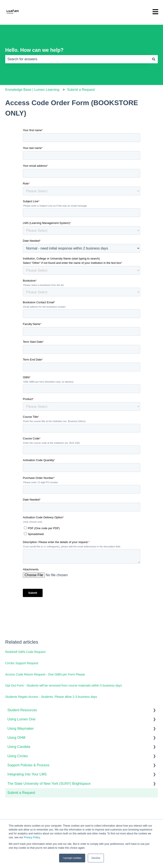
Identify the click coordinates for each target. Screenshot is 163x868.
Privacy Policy (32, 837)
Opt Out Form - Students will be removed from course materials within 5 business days (64, 685)
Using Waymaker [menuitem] (21, 728)
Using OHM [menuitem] (16, 738)
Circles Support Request (22, 663)
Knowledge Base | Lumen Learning (32, 90)
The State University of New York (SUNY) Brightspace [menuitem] (49, 784)
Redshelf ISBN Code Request (25, 652)
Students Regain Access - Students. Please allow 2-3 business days (51, 697)
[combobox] (77, 59)
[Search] (154, 59)
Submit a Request (81, 90)
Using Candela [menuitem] (19, 747)
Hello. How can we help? (34, 50)
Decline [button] (96, 858)
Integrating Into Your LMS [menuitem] (27, 774)
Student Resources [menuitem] (22, 710)
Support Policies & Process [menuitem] (28, 765)
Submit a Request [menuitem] (21, 793)
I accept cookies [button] (72, 858)
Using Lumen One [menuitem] (21, 719)
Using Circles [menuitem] (18, 756)
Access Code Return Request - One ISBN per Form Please (45, 674)
